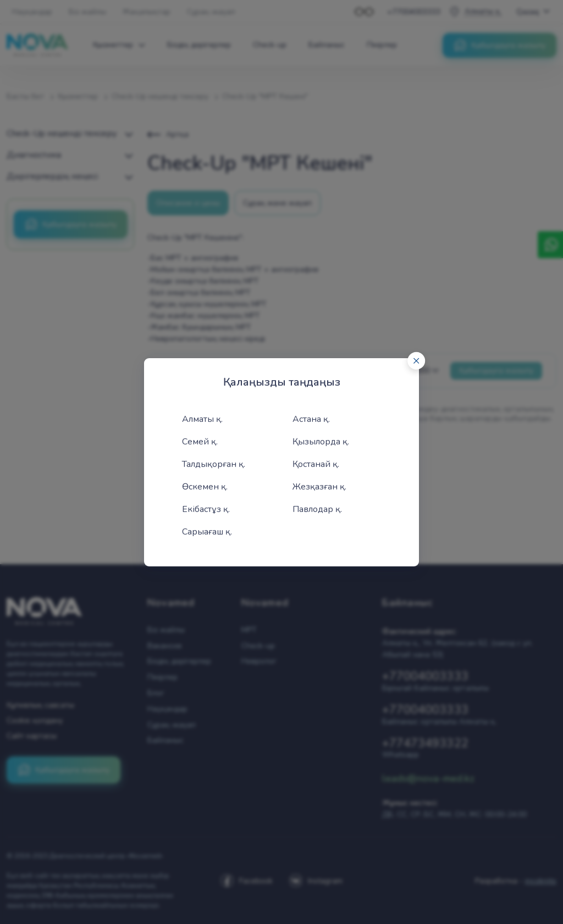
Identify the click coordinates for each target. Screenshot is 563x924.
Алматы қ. (202, 419)
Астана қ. (311, 419)
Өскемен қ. (205, 487)
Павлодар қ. (317, 509)
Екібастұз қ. (206, 509)
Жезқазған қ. (319, 487)
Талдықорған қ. (214, 464)
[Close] (416, 360)
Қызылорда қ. (321, 442)
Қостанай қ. (316, 464)
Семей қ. (200, 442)
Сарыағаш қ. (207, 532)
